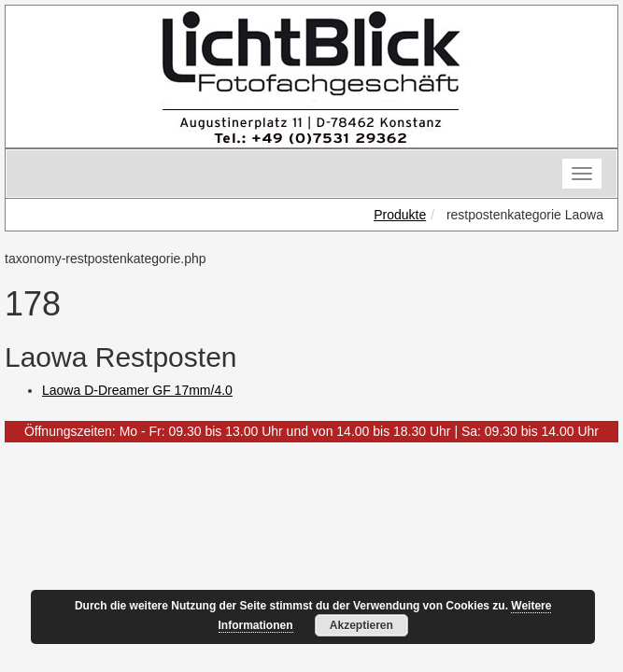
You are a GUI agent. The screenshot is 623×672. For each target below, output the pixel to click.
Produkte (400, 215)
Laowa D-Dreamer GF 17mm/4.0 (137, 390)
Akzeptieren (361, 625)
